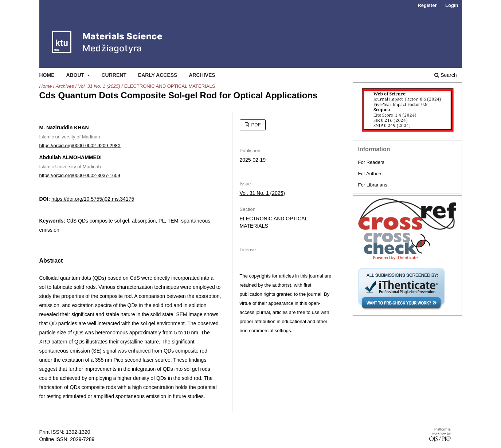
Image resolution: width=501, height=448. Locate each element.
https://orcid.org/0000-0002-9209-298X (80, 146)
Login (452, 5)
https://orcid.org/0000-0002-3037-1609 (80, 175)
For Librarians (373, 185)
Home (47, 75)
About (76, 75)
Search (445, 75)
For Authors (370, 174)
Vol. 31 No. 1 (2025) (99, 86)
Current (114, 75)
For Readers (371, 162)
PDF (255, 125)
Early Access (158, 75)
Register (427, 5)
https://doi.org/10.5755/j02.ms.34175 (93, 199)
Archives (202, 75)
